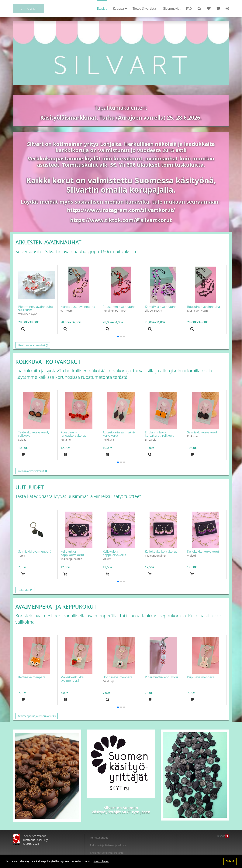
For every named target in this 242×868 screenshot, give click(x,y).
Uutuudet (25, 590)
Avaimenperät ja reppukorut (36, 716)
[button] (199, 9)
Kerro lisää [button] (101, 861)
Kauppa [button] (120, 9)
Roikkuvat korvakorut (32, 471)
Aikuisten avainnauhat (33, 345)
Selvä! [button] (230, 861)
